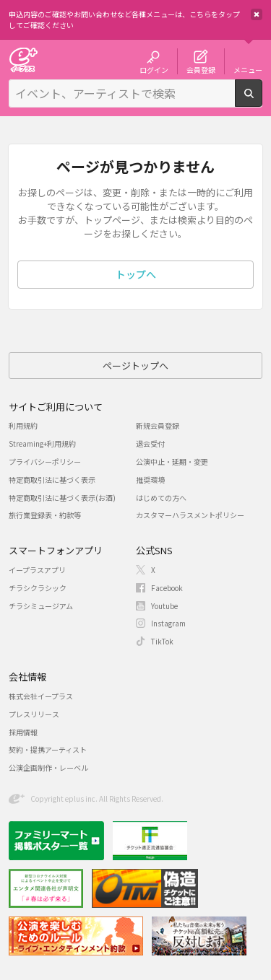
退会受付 (150, 443)
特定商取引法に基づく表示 (52, 480)
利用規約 (23, 425)
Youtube (164, 606)
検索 (262, 101)
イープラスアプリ (37, 570)
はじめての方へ (161, 498)
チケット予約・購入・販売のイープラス (23, 60)
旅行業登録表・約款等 (45, 515)
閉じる (257, 14)
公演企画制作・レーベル (48, 767)
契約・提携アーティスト (48, 749)
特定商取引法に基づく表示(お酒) (62, 498)
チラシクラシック (38, 588)
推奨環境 (150, 480)
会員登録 (201, 69)
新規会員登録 (158, 425)
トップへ (136, 274)
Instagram (168, 623)
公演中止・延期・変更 (172, 461)
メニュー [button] (248, 69)
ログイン (154, 69)
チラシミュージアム (41, 606)
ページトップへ (135, 366)
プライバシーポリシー (45, 461)
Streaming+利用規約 (42, 443)
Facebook (167, 588)
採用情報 (23, 732)
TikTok (162, 641)
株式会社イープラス (41, 696)
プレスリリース (34, 714)
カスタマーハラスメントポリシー (190, 515)
